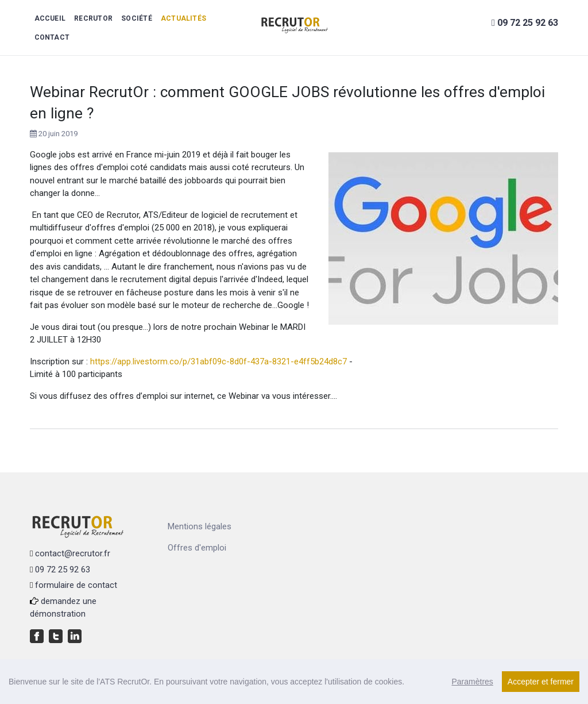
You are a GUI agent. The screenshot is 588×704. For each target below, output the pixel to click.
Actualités (183, 18)
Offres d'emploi (197, 548)
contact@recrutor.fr (73, 553)
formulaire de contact (76, 585)
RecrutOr (93, 18)
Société (137, 18)
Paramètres (472, 682)
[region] (294, 682)
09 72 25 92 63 (63, 570)
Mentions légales (200, 526)
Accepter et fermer (541, 682)
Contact (52, 37)
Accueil (50, 18)
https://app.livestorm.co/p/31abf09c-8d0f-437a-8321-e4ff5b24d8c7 (218, 361)
